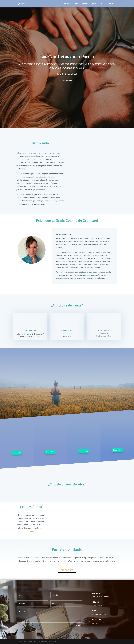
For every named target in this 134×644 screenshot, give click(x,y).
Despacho (30, 331)
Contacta (104, 331)
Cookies (29, 641)
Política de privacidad (40, 641)
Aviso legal (52, 641)
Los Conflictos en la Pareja (67, 57)
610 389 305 (67, 570)
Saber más (17, 453)
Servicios (75, 4)
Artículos (85, 4)
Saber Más (50, 452)
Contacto (111, 4)
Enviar (78, 625)
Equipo (101, 4)
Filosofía (67, 4)
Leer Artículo (67, 81)
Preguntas (93, 4)
